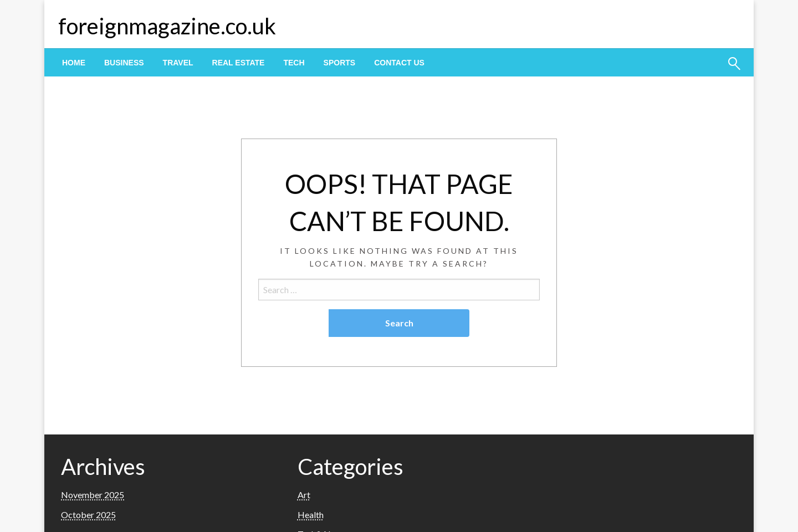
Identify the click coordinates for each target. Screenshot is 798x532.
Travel (178, 63)
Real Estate (239, 63)
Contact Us (399, 63)
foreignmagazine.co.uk (167, 26)
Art (304, 495)
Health (311, 515)
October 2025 (88, 515)
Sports (340, 63)
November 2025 (93, 495)
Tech (294, 63)
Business (124, 63)
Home (74, 63)
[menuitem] (74, 63)
